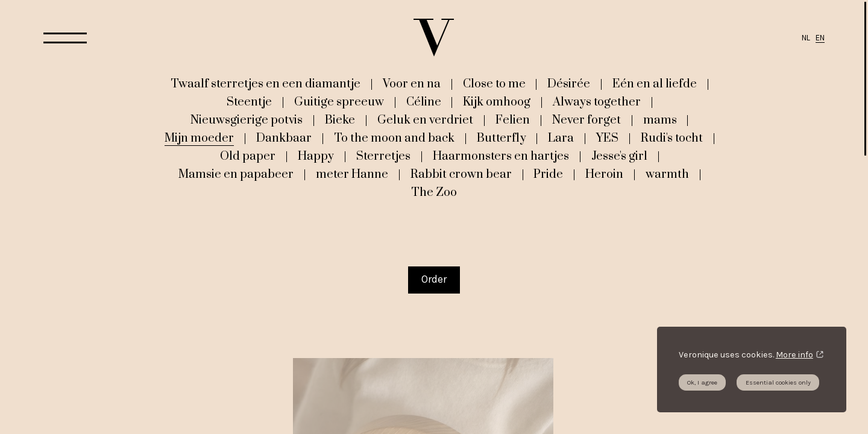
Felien (513, 120)
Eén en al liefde (655, 84)
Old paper (248, 156)
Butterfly (502, 138)
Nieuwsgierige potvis (247, 120)
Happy (316, 156)
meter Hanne (352, 174)
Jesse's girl (619, 156)
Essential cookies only (778, 382)
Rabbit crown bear (461, 174)
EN (820, 38)
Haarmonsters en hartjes (501, 156)
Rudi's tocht (672, 138)
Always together (597, 102)
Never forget (587, 120)
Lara (561, 138)
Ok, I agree (702, 382)
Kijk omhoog (497, 102)
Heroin (604, 174)
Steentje (249, 102)
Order (434, 279)
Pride (548, 174)
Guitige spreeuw (339, 102)
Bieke (340, 120)
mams (660, 120)
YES (607, 138)
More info (794, 355)
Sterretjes (383, 156)
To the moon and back (394, 138)
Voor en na (412, 84)
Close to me (494, 84)
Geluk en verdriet (425, 120)
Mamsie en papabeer (236, 174)
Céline (424, 102)
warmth (667, 174)
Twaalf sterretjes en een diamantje (266, 84)
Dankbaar (284, 138)
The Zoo (434, 192)
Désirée (569, 84)
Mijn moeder (199, 138)
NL (806, 38)
